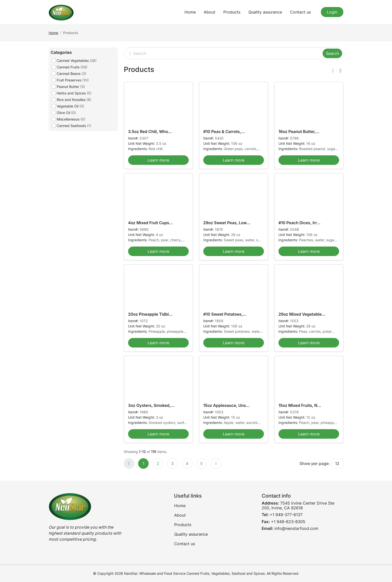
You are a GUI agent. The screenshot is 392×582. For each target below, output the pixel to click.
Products (232, 12)
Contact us (300, 12)
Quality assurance (265, 12)
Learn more (158, 160)
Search (332, 53)
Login (332, 12)
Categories (61, 52)
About (210, 12)
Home (190, 12)
